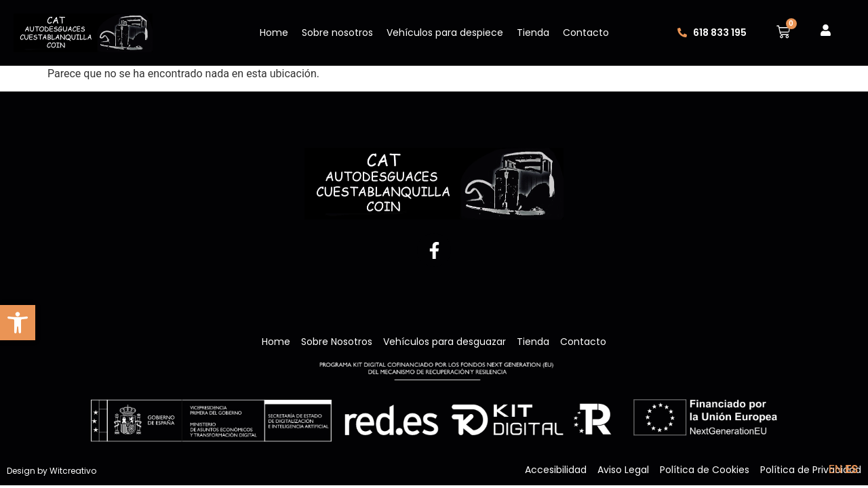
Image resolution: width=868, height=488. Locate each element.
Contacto (586, 33)
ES (851, 469)
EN (836, 469)
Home (274, 33)
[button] (18, 323)
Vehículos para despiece (445, 33)
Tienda (533, 33)
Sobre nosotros (337, 33)
